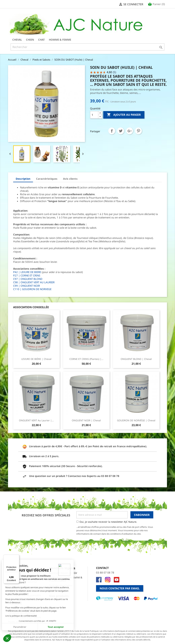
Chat (41, 40)
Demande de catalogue (21, 613)
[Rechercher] (87, 47)
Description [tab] (23, 179)
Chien (30, 40)
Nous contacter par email (120, 588)
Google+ (130, 131)
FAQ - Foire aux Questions (23, 600)
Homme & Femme (60, 40)
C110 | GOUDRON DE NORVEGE (32, 289)
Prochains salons (18, 591)
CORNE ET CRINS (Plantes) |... (86, 359)
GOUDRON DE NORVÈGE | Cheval (136, 420)
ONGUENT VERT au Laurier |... (36, 420)
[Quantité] (94, 115)
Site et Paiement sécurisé (22, 582)
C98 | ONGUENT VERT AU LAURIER (34, 282)
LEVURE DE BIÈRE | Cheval (36, 359)
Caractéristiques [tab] (47, 179)
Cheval (17, 40)
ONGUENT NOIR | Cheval (86, 420)
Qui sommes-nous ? (19, 577)
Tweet (121, 131)
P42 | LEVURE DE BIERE (27, 272)
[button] (7, 638)
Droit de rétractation (61, 585)
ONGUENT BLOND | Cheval (136, 359)
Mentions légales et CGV (63, 573)
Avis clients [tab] (70, 179)
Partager (112, 131)
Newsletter (14, 608)
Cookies (53, 590)
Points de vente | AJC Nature (25, 622)
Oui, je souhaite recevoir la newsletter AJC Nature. (108, 522)
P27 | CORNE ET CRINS (27, 275)
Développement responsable (25, 595)
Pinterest (138, 131)
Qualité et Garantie (19, 586)
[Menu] (17, 557)
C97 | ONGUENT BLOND (28, 279)
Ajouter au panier (124, 115)
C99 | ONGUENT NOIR (26, 286)
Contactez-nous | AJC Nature (25, 617)
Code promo (15, 604)
